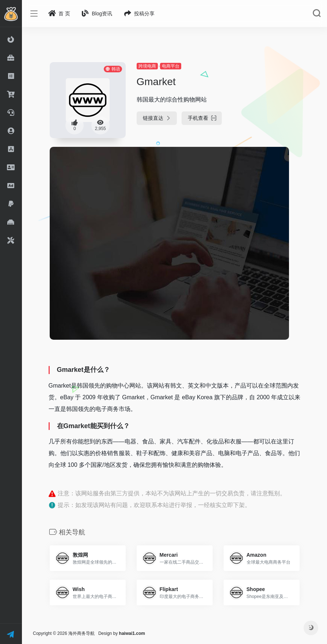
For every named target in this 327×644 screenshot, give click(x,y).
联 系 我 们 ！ (12, 635)
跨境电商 (147, 66)
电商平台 (171, 66)
